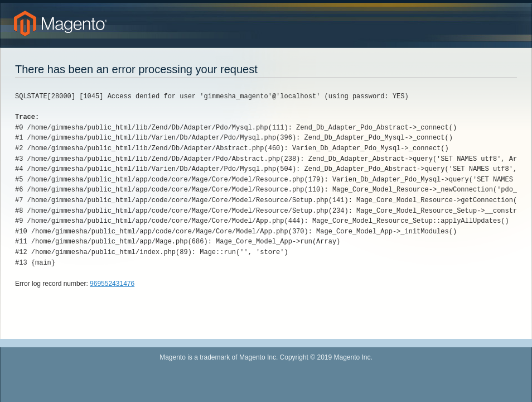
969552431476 (112, 284)
